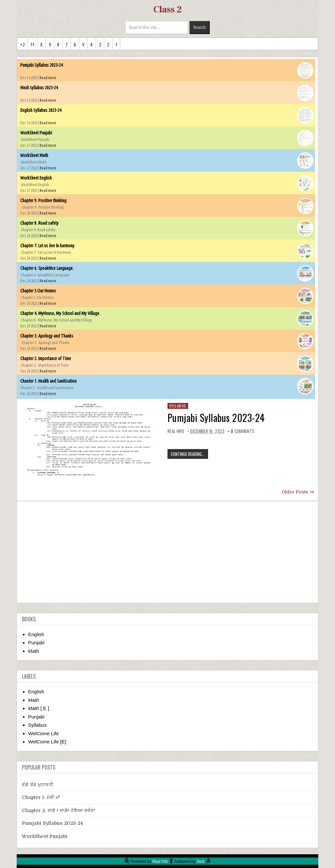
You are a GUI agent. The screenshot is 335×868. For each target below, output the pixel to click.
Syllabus (178, 406)
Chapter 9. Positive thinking (43, 200)
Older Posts (295, 492)
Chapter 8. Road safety (39, 223)
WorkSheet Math (34, 155)
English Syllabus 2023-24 (41, 110)
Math (34, 651)
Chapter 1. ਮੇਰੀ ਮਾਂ (41, 797)
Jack (201, 861)
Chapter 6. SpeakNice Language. (47, 268)
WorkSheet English (36, 178)
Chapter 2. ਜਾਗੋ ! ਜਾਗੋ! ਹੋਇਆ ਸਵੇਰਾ (59, 810)
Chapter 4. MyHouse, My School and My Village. (60, 313)
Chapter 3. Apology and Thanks (47, 336)
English (36, 634)
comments (242, 431)
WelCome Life (44, 733)
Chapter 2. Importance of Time (46, 358)
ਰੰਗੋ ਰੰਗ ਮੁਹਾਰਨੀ (37, 785)
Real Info (160, 861)
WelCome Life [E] (47, 742)
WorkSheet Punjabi (36, 133)
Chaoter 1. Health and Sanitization (48, 381)
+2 (22, 44)
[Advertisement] (167, 552)
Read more (48, 78)
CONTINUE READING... (188, 454)
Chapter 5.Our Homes (38, 291)
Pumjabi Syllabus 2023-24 (42, 65)
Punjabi (36, 642)
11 (33, 44)
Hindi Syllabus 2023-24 (39, 88)
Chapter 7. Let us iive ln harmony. (48, 246)
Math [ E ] (39, 708)
